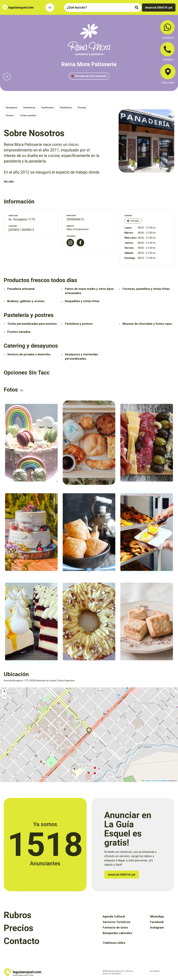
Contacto (22, 941)
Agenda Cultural (114, 916)
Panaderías (29, 108)
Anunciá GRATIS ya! (159, 8)
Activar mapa (6, 689)
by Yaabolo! (155, 971)
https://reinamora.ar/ (78, 229)
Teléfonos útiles (114, 943)
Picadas (82, 108)
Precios (19, 928)
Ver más (9, 181)
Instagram (157, 927)
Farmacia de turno (115, 927)
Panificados (48, 108)
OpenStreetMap (160, 781)
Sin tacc (10, 115)
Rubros (18, 915)
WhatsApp (157, 916)
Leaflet (146, 781)
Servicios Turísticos (116, 922)
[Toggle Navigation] (50, 8)
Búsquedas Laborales (117, 933)
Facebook (157, 922)
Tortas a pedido (28, 115)
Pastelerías (66, 108)
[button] (89, 731)
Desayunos (12, 108)
